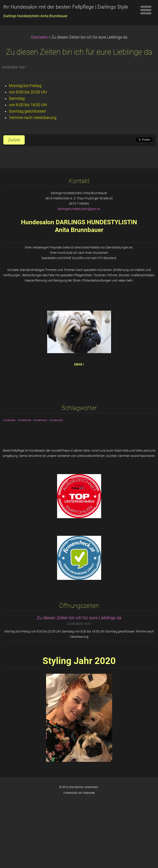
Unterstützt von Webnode (79, 793)
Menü (146, 10)
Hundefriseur (40, 420)
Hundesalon (9, 420)
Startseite (39, 37)
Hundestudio (24, 420)
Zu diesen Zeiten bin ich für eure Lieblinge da (79, 618)
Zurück (14, 140)
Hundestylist (56, 420)
